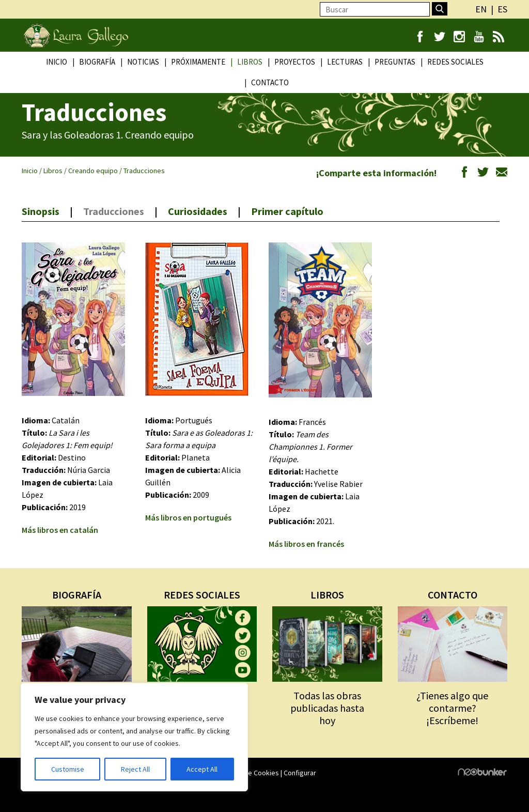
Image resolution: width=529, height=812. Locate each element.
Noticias (143, 62)
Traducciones (114, 211)
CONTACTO (453, 595)
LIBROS (327, 595)
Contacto (270, 82)
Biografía (97, 62)
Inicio (57, 62)
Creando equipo (93, 171)
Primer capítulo (287, 211)
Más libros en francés (306, 544)
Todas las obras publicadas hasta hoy (327, 708)
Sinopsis (41, 211)
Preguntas (395, 62)
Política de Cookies (249, 773)
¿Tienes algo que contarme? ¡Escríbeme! (452, 708)
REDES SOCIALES (202, 595)
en (481, 9)
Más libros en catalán (60, 530)
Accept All (202, 769)
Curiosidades (198, 211)
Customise (68, 769)
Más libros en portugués (188, 517)
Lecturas (345, 62)
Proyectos (295, 62)
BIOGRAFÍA (77, 595)
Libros (250, 62)
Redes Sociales (455, 62)
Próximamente (198, 62)
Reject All (135, 769)
